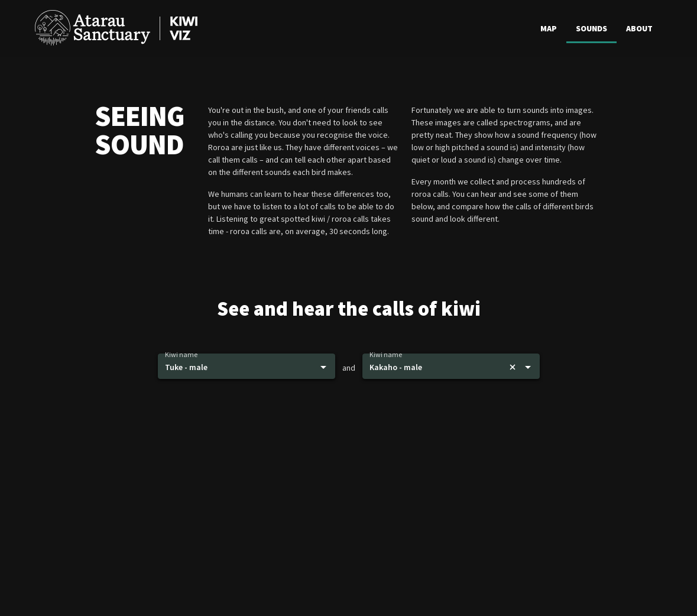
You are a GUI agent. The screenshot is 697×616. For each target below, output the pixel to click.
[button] (247, 367)
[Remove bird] (513, 367)
